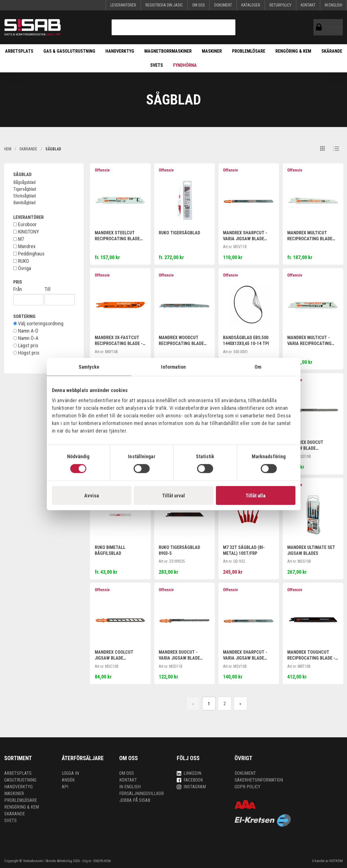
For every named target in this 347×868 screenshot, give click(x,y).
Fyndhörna (185, 65)
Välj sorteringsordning (38, 324)
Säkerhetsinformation (259, 780)
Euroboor (25, 224)
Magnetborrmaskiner (168, 51)
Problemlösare (249, 51)
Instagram (191, 787)
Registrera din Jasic (164, 5)
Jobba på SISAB (135, 800)
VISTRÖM (336, 861)
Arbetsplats (19, 51)
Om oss (199, 5)
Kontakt (308, 5)
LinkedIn (189, 773)
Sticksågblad (25, 196)
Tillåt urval (173, 495)
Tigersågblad (25, 189)
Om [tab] (258, 367)
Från (18, 289)
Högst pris (26, 353)
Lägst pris (26, 346)
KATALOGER (251, 5)
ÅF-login (320, 27)
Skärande (332, 51)
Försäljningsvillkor (142, 794)
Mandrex (24, 246)
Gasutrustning (20, 780)
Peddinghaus (29, 254)
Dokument (223, 5)
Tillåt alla (256, 495)
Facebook (190, 780)
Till (47, 289)
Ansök (68, 780)
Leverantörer (123, 5)
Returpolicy (280, 5)
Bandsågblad (24, 203)
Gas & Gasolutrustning (69, 51)
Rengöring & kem (293, 51)
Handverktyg (120, 51)
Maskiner (212, 51)
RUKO (21, 261)
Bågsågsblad (24, 182)
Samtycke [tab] (89, 367)
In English (333, 5)
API (65, 787)
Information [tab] (173, 367)
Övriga (22, 268)
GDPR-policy (247, 787)
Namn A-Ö (26, 331)
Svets (157, 65)
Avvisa (92, 495)
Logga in (70, 773)
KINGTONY (26, 232)
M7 (19, 239)
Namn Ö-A (26, 338)
